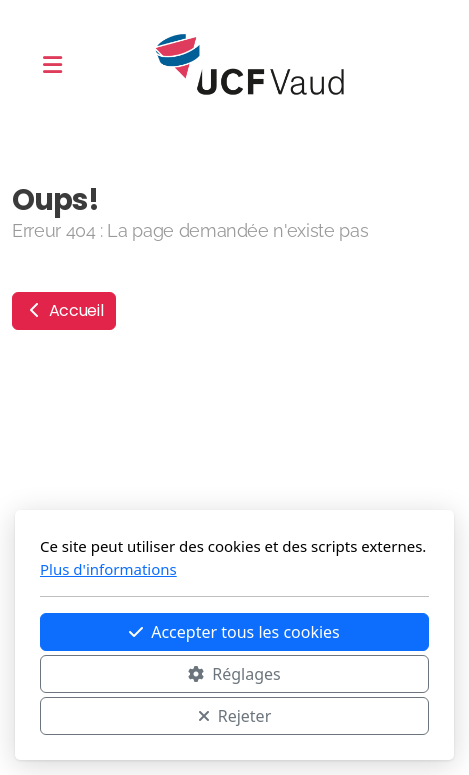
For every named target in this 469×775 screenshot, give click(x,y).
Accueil (64, 310)
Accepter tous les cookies (234, 632)
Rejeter (235, 716)
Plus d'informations (108, 569)
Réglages (234, 674)
